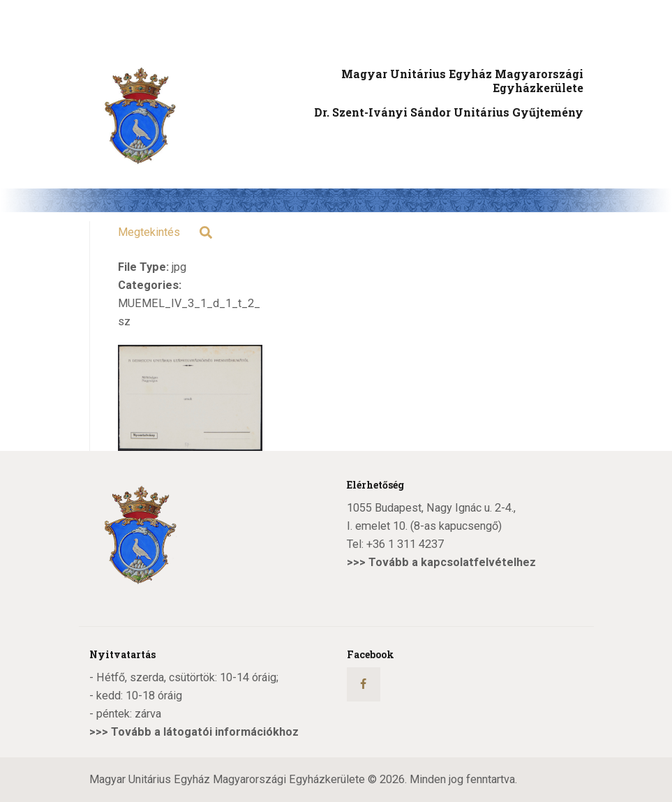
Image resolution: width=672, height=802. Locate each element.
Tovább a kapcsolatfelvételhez (452, 562)
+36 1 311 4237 (405, 544)
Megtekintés (149, 232)
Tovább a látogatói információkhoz (205, 732)
